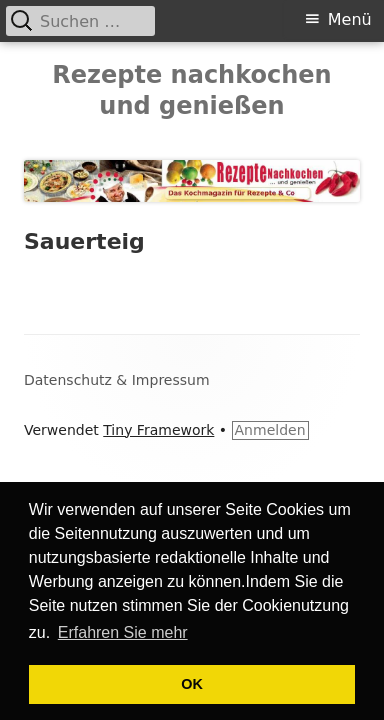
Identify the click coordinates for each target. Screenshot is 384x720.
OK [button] (192, 684)
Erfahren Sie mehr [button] (123, 632)
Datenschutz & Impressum (117, 380)
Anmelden (270, 430)
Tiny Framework (158, 430)
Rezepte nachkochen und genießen (191, 90)
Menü (350, 19)
